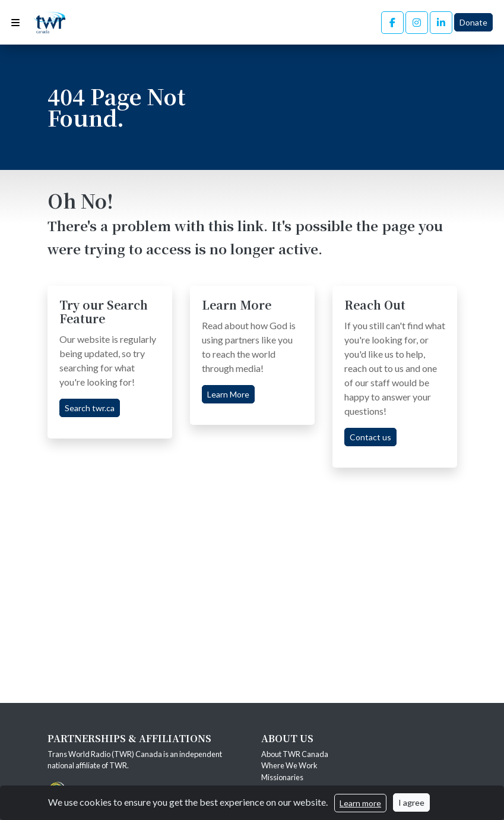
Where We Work (289, 765)
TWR (118, 765)
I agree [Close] (411, 802)
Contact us (370, 437)
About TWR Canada (295, 754)
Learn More (228, 394)
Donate (473, 22)
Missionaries (283, 777)
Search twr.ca (90, 408)
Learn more (360, 803)
